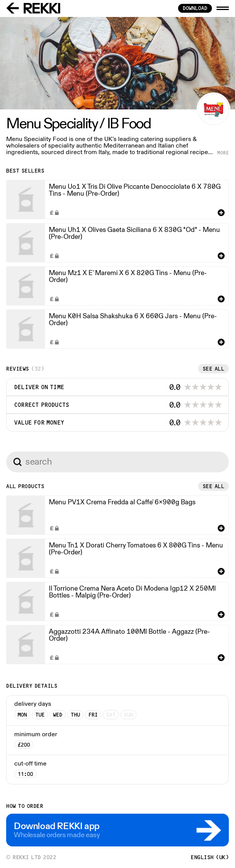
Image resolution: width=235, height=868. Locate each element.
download (195, 8)
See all (214, 369)
